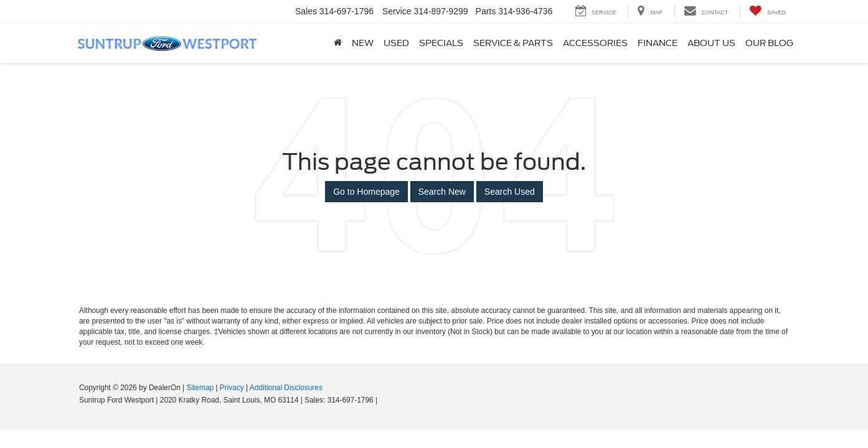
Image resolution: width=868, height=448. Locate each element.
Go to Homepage (366, 192)
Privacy (232, 388)
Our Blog (769, 43)
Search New (442, 192)
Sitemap (200, 388)
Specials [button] (441, 43)
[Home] (338, 43)
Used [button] (396, 43)
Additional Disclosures (286, 388)
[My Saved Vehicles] (767, 12)
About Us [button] (711, 43)
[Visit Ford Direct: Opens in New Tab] (383, 400)
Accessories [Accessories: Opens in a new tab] (595, 43)
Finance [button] (658, 43)
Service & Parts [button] (513, 43)
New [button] (363, 43)
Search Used (510, 192)
